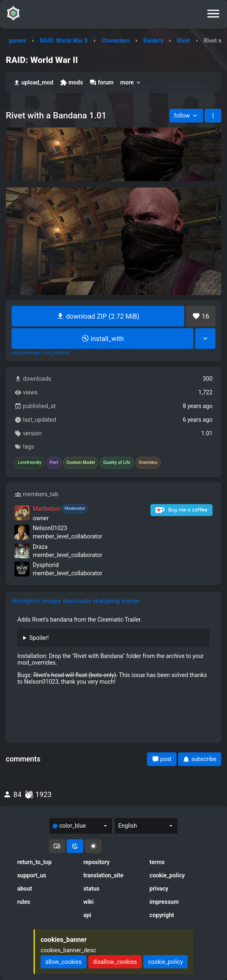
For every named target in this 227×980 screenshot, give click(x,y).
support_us (31, 875)
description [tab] (26, 601)
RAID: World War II (64, 41)
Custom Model (81, 463)
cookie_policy (167, 875)
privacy (159, 889)
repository (97, 862)
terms (157, 862)
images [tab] (52, 601)
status (91, 889)
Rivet (184, 41)
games (17, 41)
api (87, 915)
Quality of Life (117, 463)
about (24, 889)
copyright (162, 915)
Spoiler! (39, 638)
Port (54, 463)
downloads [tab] (77, 601)
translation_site (103, 875)
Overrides (148, 463)
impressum (164, 902)
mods (71, 83)
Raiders (153, 41)
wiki (88, 902)
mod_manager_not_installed (41, 353)
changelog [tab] (106, 601)
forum (101, 83)
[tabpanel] (113, 651)
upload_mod (33, 83)
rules (23, 902)
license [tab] (130, 601)
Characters (115, 41)
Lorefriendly (30, 463)
